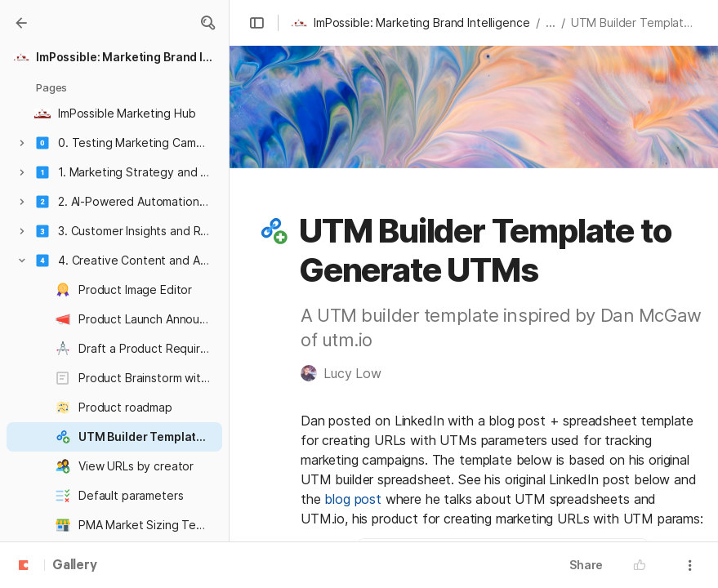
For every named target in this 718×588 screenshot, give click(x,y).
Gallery (75, 566)
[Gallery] (21, 23)
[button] (207, 23)
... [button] (551, 22)
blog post (353, 499)
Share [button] (586, 565)
